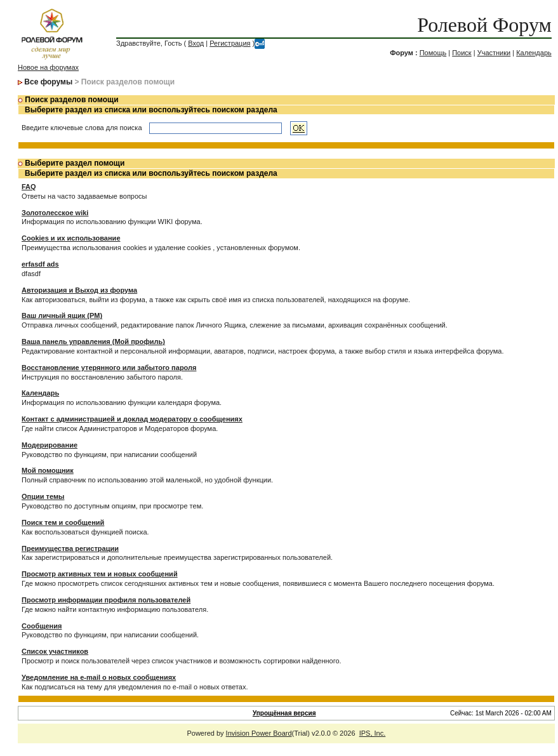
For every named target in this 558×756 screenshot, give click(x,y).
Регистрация (230, 43)
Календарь (534, 53)
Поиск (462, 53)
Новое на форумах (48, 67)
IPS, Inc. (373, 733)
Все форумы (48, 82)
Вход (196, 43)
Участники (494, 53)
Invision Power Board (259, 733)
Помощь (433, 53)
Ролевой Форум (484, 25)
